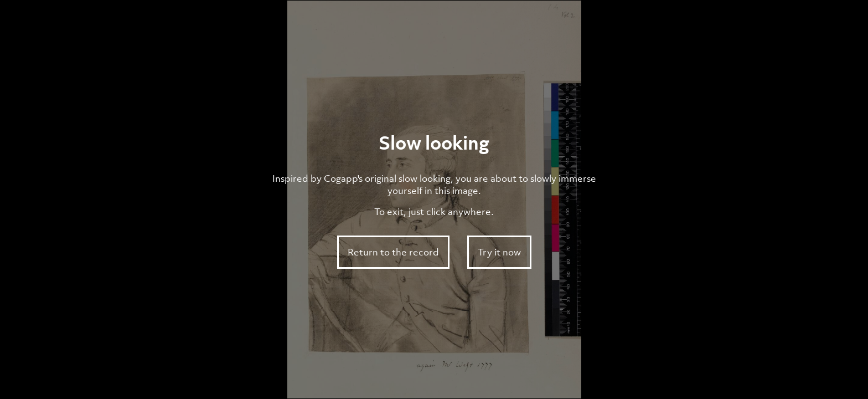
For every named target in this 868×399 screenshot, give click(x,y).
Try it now (499, 252)
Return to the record (393, 252)
